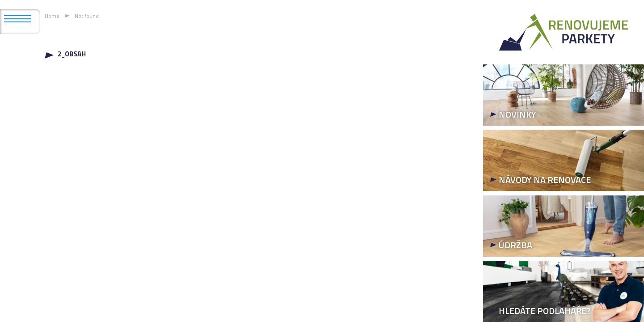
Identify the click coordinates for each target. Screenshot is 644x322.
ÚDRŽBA (515, 245)
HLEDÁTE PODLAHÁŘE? (545, 311)
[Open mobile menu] (17, 19)
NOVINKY (517, 114)
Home (52, 16)
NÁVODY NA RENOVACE (545, 180)
